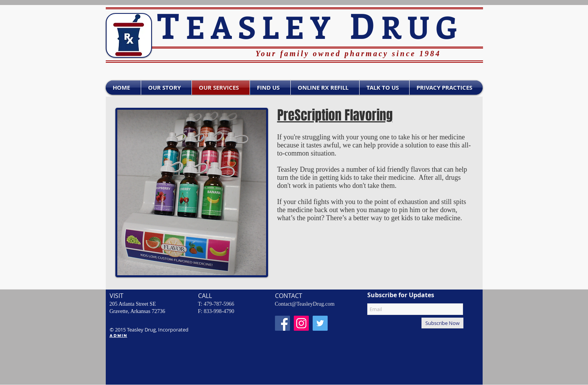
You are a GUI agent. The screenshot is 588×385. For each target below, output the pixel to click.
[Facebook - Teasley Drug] (282, 323)
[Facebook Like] (174, 60)
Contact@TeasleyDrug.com (305, 304)
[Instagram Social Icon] (301, 323)
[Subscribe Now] (442, 323)
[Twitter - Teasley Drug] (320, 323)
